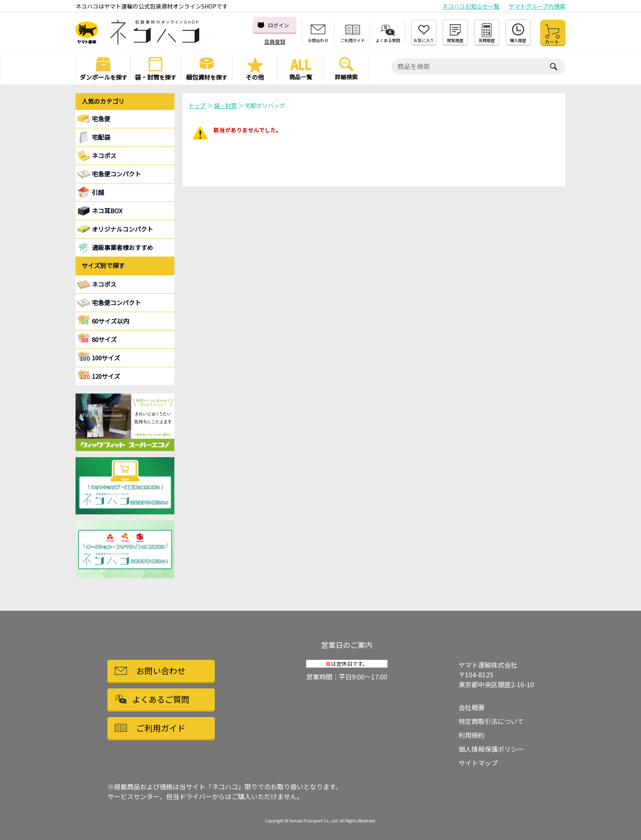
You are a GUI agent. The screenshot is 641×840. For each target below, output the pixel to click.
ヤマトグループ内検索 (537, 6)
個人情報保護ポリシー (491, 749)
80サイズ (104, 339)
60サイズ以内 (110, 321)
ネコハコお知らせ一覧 (471, 6)
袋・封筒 (225, 105)
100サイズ (106, 358)
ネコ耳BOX (107, 211)
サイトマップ (478, 763)
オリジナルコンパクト (122, 229)
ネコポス (104, 284)
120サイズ (106, 376)
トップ (197, 105)
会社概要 (472, 707)
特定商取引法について (491, 721)
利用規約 (472, 735)
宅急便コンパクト (116, 174)
